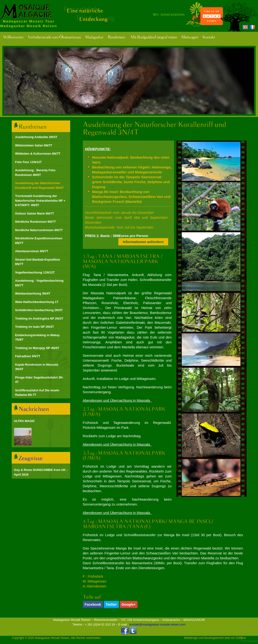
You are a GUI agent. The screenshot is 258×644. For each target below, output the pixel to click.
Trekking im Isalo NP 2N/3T (35, 327)
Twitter (111, 604)
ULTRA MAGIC (25, 421)
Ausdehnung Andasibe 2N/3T (36, 137)
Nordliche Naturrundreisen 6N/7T (39, 230)
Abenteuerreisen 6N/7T (32, 251)
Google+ (129, 604)
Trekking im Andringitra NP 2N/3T (39, 318)
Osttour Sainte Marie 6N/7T (35, 213)
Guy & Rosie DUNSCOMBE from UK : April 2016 (41, 472)
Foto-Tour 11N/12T (29, 162)
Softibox (241, 638)
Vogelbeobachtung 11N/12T (35, 272)
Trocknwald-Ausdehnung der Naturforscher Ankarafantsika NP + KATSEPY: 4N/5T (40, 200)
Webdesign (191, 638)
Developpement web (217, 638)
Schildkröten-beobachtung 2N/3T (39, 310)
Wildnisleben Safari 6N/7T (34, 145)
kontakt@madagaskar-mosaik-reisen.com (157, 624)
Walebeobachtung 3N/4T (33, 293)
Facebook (93, 604)
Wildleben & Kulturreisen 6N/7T (38, 154)
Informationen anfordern (143, 242)
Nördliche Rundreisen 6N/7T (36, 222)
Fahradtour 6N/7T (28, 356)
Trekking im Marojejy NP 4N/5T (37, 348)
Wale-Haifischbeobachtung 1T (37, 302)
